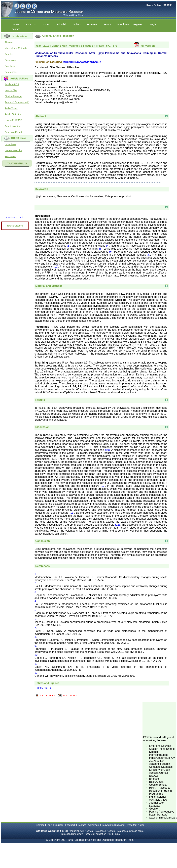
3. (36, 592)
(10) (56, 267)
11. (36, 664)
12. (36, 673)
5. (36, 610)
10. (36, 655)
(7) (148, 255)
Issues (46, 24)
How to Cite (11, 90)
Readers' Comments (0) (17, 102)
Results (9, 54)
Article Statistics (13, 114)
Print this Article (13, 126)
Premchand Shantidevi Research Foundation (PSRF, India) (90, 834)
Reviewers (92, 24)
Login (153, 24)
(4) (108, 246)
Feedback (70, 825)
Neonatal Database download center (125, 831)
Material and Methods (16, 48)
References (11, 72)
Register (138, 24)
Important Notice (14, 226)
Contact (16, 29)
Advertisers (10, 144)
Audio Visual (11, 108)
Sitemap (40, 825)
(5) (101, 249)
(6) (111, 252)
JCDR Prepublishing (72, 831)
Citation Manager (14, 96)
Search (107, 24)
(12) (118, 525)
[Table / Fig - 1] (43, 688)
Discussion (10, 60)
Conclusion (10, 66)
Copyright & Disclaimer (113, 825)
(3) (69, 246)
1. (36, 574)
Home (16, 24)
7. (36, 628)
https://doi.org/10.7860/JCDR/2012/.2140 (82, 62)
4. (36, 601)
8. (36, 637)
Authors (77, 24)
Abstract (9, 42)
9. (36, 646)
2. (36, 583)
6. (36, 619)
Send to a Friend (13, 132)
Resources (10, 156)
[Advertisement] (159, 719)
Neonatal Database (95, 831)
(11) (72, 513)
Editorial (61, 24)
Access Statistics (13, 150)
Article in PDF (12, 84)
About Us (31, 24)
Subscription (122, 24)
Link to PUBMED (13, 120)
